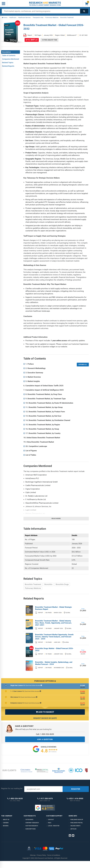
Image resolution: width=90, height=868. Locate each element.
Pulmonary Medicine (33, 588)
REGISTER (76, 789)
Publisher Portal (77, 823)
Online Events (75, 826)
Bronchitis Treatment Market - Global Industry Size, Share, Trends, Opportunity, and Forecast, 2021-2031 (53, 623)
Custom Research (32, 826)
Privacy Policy (41, 855)
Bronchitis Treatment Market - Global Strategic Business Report (53, 608)
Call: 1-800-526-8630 (45, 734)
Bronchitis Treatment (33, 584)
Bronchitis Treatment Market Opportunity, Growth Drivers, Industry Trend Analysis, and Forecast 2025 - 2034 (54, 637)
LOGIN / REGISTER (54, 826)
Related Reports (8, 66)
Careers (6, 823)
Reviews (6, 826)
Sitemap (33, 855)
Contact (51, 820)
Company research (32, 823)
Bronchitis (48, 584)
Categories (29, 820)
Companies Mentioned (11, 59)
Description (6, 52)
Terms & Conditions (54, 855)
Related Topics (8, 63)
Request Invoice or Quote (45, 718)
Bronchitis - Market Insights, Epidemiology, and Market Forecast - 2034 (54, 663)
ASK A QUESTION (45, 739)
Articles (73, 829)
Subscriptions (31, 829)
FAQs (50, 823)
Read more (56, 519)
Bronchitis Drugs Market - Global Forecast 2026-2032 (54, 649)
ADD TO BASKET (45, 712)
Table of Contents (9, 56)
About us (6, 820)
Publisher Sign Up (77, 820)
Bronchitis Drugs (62, 584)
